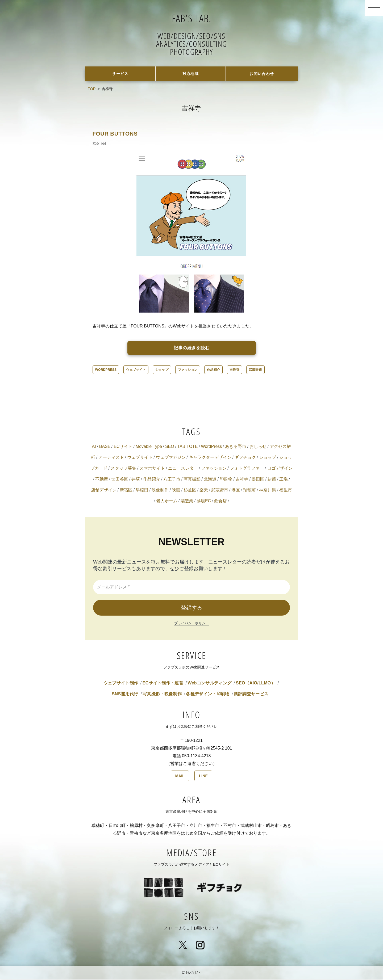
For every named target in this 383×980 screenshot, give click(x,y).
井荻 (136, 480)
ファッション (188, 370)
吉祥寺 (234, 370)
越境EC (204, 501)
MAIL (180, 776)
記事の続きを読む (192, 348)
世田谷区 (120, 480)
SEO (170, 447)
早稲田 (142, 491)
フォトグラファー (247, 469)
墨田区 (258, 480)
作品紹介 (213, 370)
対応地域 (191, 74)
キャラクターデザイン (210, 458)
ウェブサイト (136, 370)
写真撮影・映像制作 (162, 694)
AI (94, 447)
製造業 (187, 501)
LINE (203, 776)
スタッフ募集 (123, 469)
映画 (176, 491)
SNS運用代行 (125, 694)
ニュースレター (183, 469)
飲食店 (220, 501)
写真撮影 (192, 480)
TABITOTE (188, 447)
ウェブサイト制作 (121, 684)
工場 (284, 480)
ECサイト (123, 447)
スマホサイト (152, 469)
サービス (120, 74)
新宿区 (126, 491)
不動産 (102, 480)
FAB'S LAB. (192, 17)
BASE (105, 447)
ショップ (162, 370)
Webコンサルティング (209, 684)
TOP (92, 89)
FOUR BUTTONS (119, 134)
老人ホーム (167, 501)
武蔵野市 (255, 370)
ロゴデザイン (280, 469)
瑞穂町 (249, 491)
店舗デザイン (104, 491)
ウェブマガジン (171, 458)
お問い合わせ (262, 74)
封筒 (272, 480)
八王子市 (172, 480)
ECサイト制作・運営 (163, 684)
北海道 (210, 480)
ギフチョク (245, 458)
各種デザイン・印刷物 (208, 694)
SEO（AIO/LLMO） (256, 684)
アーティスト (111, 458)
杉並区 (190, 491)
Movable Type (149, 447)
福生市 (286, 491)
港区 (236, 491)
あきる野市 (236, 447)
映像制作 (160, 491)
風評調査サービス (251, 694)
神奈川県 (268, 491)
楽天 (204, 491)
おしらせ (258, 447)
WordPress (106, 370)
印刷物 (226, 480)
